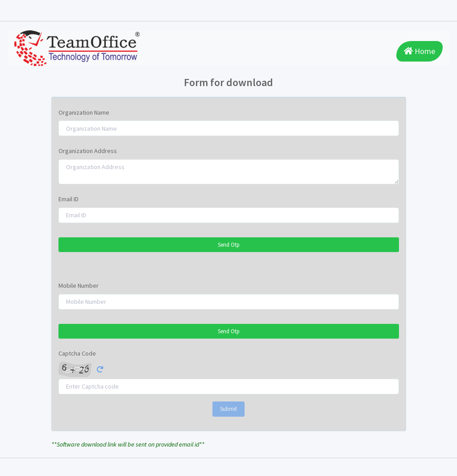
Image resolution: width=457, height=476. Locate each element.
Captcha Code (77, 353)
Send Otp (229, 245)
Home (420, 51)
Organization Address (88, 151)
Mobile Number (79, 286)
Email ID (69, 199)
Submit (228, 409)
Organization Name (84, 112)
